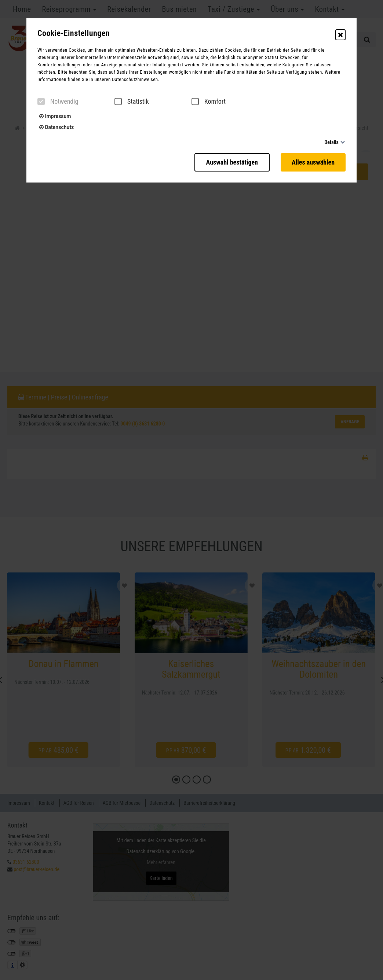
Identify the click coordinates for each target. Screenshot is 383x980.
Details (331, 142)
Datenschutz (56, 127)
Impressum (55, 116)
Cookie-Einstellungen (74, 33)
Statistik (132, 102)
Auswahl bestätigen (232, 162)
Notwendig (58, 102)
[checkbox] (41, 102)
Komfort (209, 102)
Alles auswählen (313, 162)
